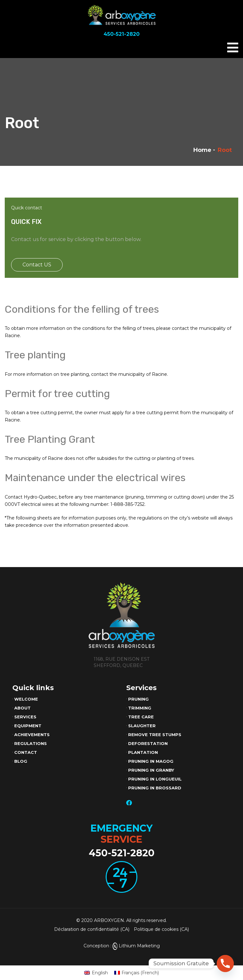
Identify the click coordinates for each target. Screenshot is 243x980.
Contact (26, 752)
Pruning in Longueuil (155, 779)
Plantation (143, 752)
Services (25, 717)
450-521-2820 (122, 853)
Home (202, 150)
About (22, 708)
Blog (21, 761)
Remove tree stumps (155, 735)
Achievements (32, 735)
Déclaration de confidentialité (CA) (92, 929)
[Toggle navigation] (233, 48)
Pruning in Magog (151, 761)
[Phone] (225, 964)
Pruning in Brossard (155, 788)
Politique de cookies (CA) (161, 929)
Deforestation (148, 743)
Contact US (37, 265)
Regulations (31, 743)
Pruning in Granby (151, 770)
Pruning (138, 699)
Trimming (140, 708)
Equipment (28, 726)
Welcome (26, 699)
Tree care (141, 717)
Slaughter (142, 726)
